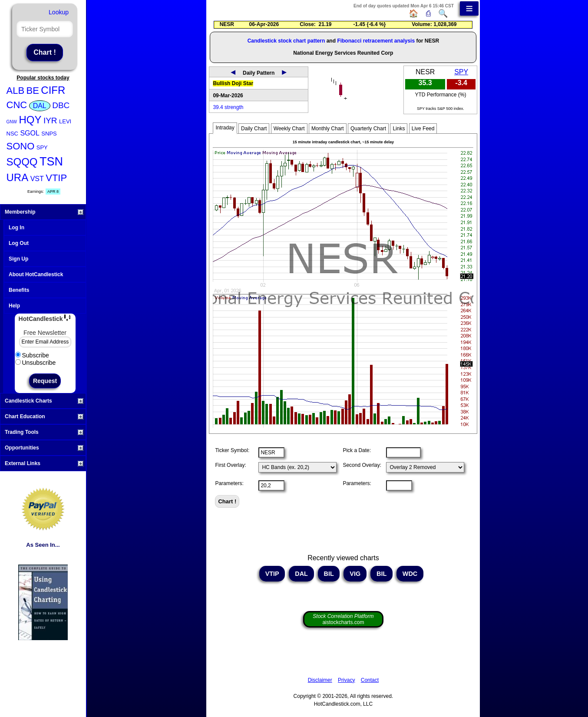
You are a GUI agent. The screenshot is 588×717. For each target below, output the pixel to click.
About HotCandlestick (36, 274)
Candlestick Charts (44, 401)
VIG (355, 574)
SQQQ (22, 162)
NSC (12, 134)
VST (37, 179)
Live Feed (423, 129)
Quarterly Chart (368, 129)
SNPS (49, 134)
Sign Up (18, 259)
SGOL (30, 133)
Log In (17, 228)
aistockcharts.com (343, 619)
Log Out (19, 243)
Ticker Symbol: (232, 450)
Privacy (346, 680)
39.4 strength (228, 107)
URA (18, 177)
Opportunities (44, 448)
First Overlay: (230, 465)
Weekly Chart (289, 129)
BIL (329, 574)
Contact (370, 680)
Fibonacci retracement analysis (376, 41)
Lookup (59, 12)
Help (14, 306)
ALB (16, 91)
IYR (50, 121)
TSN (51, 162)
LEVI (65, 121)
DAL (40, 106)
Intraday (225, 128)
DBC (61, 105)
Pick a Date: (357, 450)
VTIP (56, 178)
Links (399, 129)
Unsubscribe (36, 363)
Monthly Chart (328, 129)
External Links (44, 463)
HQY (30, 120)
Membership (44, 212)
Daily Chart (254, 129)
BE (33, 91)
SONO (21, 146)
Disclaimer (320, 680)
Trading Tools (44, 432)
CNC (17, 105)
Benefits (19, 290)
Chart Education (44, 416)
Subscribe (32, 355)
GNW (12, 122)
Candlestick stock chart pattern (286, 41)
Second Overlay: (362, 465)
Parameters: (229, 483)
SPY (42, 147)
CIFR (53, 90)
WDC (410, 574)
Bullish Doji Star (233, 83)
